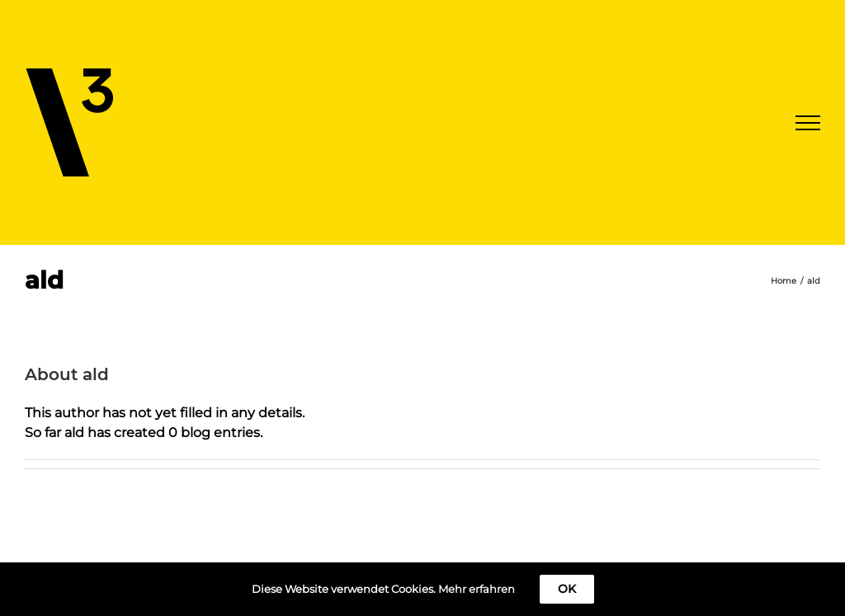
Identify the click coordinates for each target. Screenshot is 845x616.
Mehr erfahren (477, 589)
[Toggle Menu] (808, 123)
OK (567, 589)
